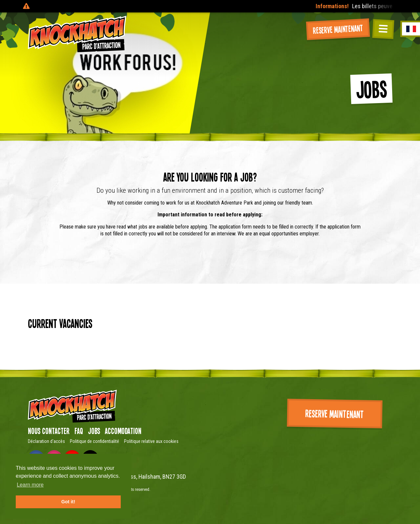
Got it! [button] (68, 502)
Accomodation (123, 431)
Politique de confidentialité (94, 441)
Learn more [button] (30, 485)
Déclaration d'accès (46, 441)
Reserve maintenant (338, 29)
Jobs (94, 431)
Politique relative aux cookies (151, 441)
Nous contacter (49, 431)
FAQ (79, 431)
